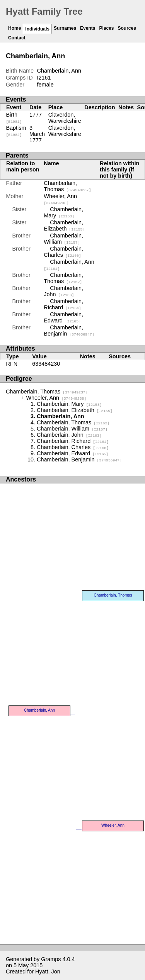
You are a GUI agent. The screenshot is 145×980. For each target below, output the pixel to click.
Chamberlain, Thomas (67, 186)
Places (106, 28)
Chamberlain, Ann (39, 710)
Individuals (37, 29)
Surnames (65, 28)
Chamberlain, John (63, 291)
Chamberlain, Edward (63, 317)
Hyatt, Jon (48, 972)
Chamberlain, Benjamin (69, 331)
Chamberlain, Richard (63, 304)
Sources (127, 28)
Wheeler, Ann (60, 199)
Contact (17, 38)
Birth (14, 118)
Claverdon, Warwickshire (65, 118)
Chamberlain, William (63, 239)
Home (14, 28)
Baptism (16, 131)
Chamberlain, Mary (63, 212)
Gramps (51, 959)
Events (88, 28)
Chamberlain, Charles (63, 252)
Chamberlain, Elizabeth (64, 226)
